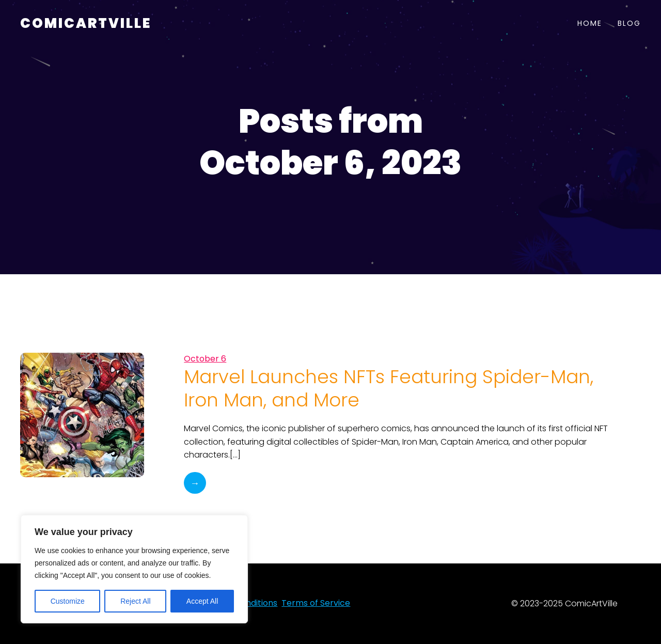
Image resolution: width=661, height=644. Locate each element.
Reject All (135, 601)
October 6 (205, 359)
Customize (68, 601)
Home (590, 23)
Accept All (202, 601)
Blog (629, 23)
